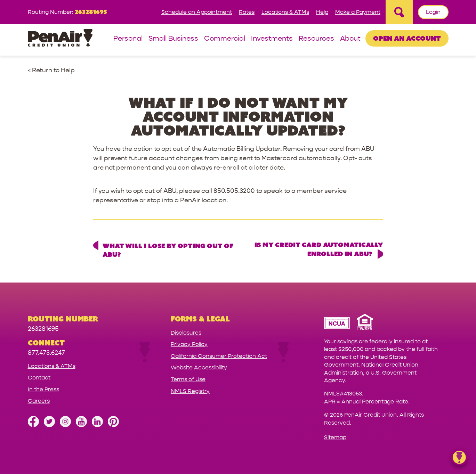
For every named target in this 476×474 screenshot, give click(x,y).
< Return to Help (51, 70)
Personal (128, 39)
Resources (316, 39)
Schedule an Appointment (197, 12)
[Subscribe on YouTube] (81, 425)
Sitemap (335, 437)
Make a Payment (358, 12)
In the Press (43, 389)
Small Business (173, 39)
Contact (39, 378)
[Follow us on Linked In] (97, 425)
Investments (272, 39)
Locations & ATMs (285, 12)
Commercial (225, 39)
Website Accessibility (199, 367)
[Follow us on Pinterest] (113, 425)
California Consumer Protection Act (219, 356)
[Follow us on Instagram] (65, 425)
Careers (39, 401)
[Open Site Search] (399, 12)
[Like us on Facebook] (33, 425)
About (350, 39)
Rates (247, 12)
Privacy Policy (189, 344)
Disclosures (186, 333)
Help (322, 12)
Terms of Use (188, 379)
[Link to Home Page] (60, 39)
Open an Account (407, 38)
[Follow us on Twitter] (49, 425)
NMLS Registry (190, 391)
